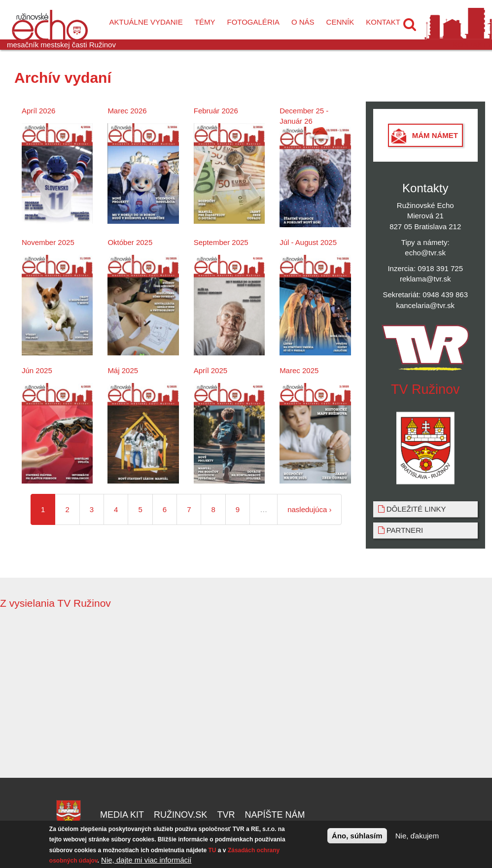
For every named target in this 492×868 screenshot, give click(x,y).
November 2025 (48, 242)
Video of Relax (371, 694)
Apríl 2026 (38, 111)
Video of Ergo (121, 694)
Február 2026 (216, 111)
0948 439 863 (445, 295)
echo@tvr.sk (425, 253)
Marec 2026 (127, 111)
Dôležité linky (412, 509)
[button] (410, 25)
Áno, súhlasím (357, 836)
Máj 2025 (123, 370)
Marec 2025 (299, 370)
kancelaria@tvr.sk (425, 305)
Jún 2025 (37, 370)
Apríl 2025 (211, 370)
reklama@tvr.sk (425, 279)
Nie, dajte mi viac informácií (146, 860)
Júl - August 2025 (308, 242)
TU (212, 850)
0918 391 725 (440, 268)
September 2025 (221, 242)
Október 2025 (130, 242)
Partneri (401, 530)
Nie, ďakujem (417, 836)
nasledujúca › (309, 509)
